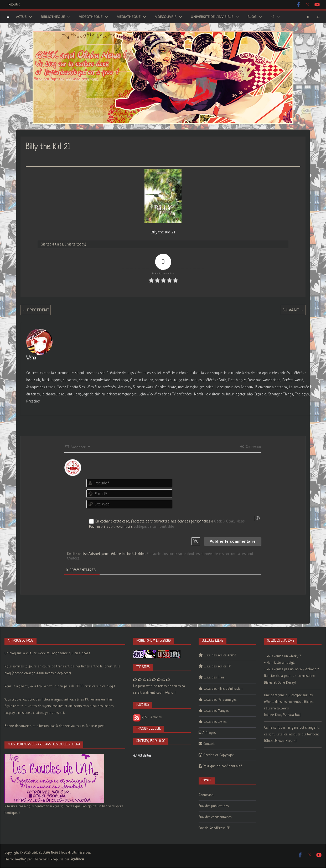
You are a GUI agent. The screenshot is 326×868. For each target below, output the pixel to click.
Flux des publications (214, 806)
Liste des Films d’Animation (223, 689)
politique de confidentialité (154, 527)
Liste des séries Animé (220, 655)
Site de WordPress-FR (214, 828)
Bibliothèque (53, 17)
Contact (209, 744)
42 (272, 17)
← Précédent (36, 310)
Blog (252, 17)
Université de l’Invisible (212, 17)
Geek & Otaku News (229, 521)
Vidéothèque (91, 17)
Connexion (251, 447)
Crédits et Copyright (219, 755)
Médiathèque (129, 17)
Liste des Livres (215, 722)
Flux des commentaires (215, 817)
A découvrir (166, 17)
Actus (21, 17)
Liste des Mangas (216, 711)
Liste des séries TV (217, 666)
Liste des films (214, 678)
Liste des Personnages (220, 700)
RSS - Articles (147, 717)
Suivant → (293, 310)
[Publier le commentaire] (232, 541)
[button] (29, 17)
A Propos (209, 733)
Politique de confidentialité (222, 766)
